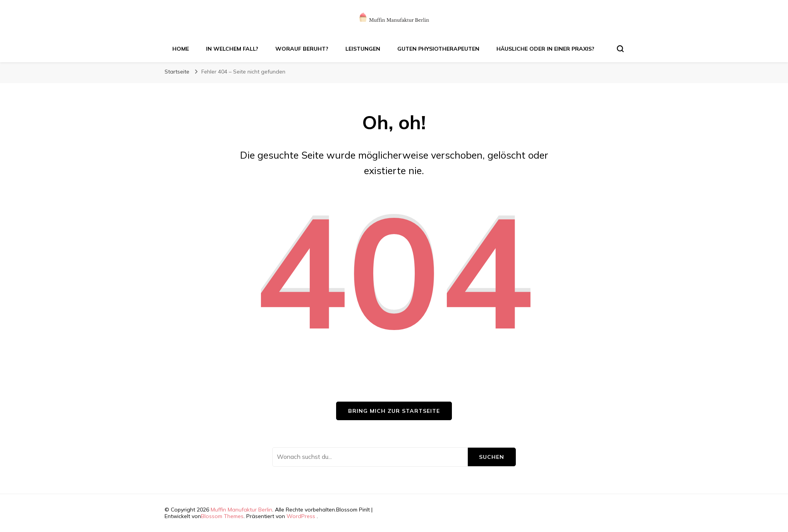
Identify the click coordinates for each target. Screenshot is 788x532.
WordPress (301, 516)
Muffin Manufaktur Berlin (241, 510)
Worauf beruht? (302, 49)
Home (181, 49)
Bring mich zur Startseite (394, 411)
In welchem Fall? (232, 49)
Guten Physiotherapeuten (438, 49)
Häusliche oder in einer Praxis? (545, 49)
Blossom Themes (222, 516)
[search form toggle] (620, 49)
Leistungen (363, 49)
